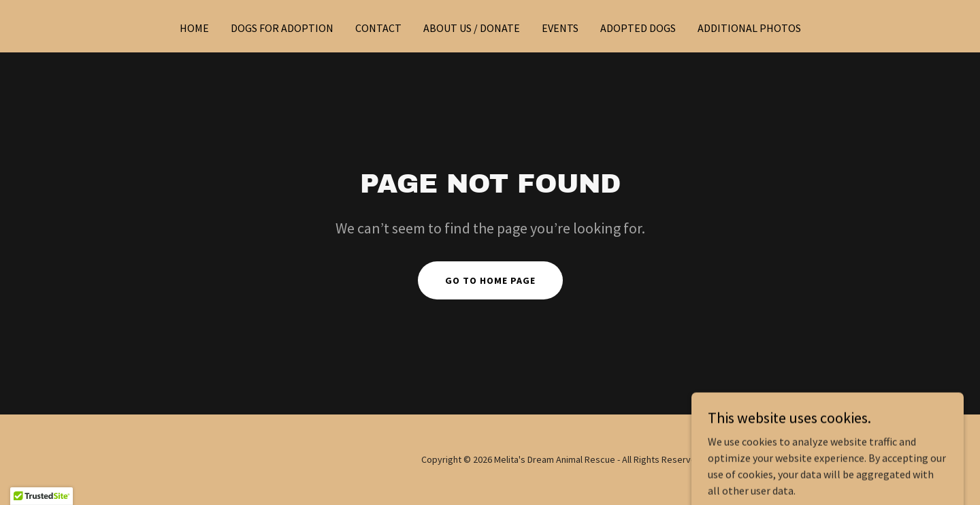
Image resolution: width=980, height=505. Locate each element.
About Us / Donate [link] (472, 28)
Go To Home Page (490, 280)
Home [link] (194, 28)
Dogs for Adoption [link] (282, 28)
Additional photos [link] (749, 28)
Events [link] (560, 28)
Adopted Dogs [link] (638, 28)
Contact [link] (378, 28)
